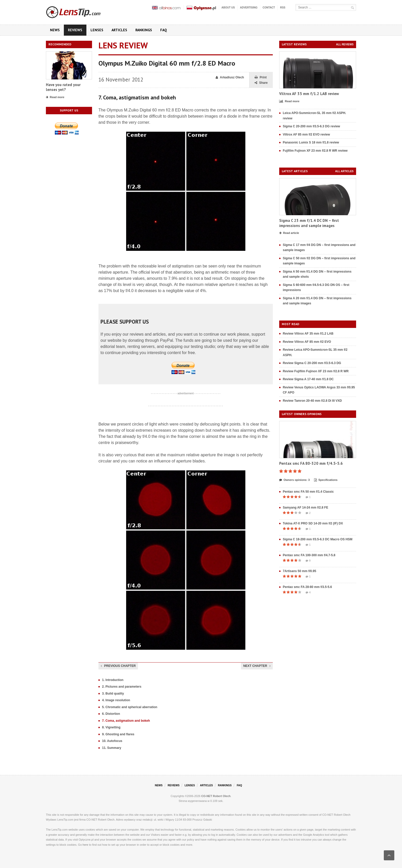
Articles (119, 30)
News (55, 30)
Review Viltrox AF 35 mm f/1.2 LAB (308, 334)
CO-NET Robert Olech (216, 796)
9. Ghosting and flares (118, 734)
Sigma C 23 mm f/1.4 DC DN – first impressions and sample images (309, 223)
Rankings (144, 30)
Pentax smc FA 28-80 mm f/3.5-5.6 (307, 587)
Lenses (97, 30)
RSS (283, 8)
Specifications (326, 480)
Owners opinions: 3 (294, 480)
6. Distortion (111, 714)
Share (261, 83)
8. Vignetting (111, 727)
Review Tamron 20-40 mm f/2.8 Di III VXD (312, 401)
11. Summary (112, 748)
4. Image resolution (116, 700)
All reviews (345, 44)
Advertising (249, 8)
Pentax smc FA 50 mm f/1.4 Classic (308, 492)
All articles (344, 171)
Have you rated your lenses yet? (63, 87)
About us (228, 8)
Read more (55, 97)
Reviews (75, 30)
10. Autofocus (112, 741)
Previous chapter (118, 666)
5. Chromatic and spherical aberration (130, 707)
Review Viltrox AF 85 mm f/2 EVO (307, 342)
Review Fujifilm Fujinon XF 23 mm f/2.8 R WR (316, 371)
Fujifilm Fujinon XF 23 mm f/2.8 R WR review (315, 151)
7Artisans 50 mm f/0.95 (299, 571)
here (85, 845)
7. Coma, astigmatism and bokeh (126, 721)
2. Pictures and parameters (122, 687)
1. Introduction (113, 680)
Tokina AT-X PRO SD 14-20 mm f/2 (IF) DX (313, 523)
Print (261, 77)
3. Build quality (113, 694)
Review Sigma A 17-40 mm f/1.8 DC (308, 379)
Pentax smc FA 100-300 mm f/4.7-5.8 (309, 555)
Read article (289, 233)
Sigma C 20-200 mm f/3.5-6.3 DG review (311, 126)
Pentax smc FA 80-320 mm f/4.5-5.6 (311, 463)
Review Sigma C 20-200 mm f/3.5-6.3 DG (312, 363)
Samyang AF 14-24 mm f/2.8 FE (305, 508)
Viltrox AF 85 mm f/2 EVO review (306, 135)
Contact (269, 8)
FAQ (164, 30)
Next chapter (257, 666)
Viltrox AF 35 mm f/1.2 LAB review (309, 94)
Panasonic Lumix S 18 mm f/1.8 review (311, 142)
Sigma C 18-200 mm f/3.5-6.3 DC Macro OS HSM (318, 539)
